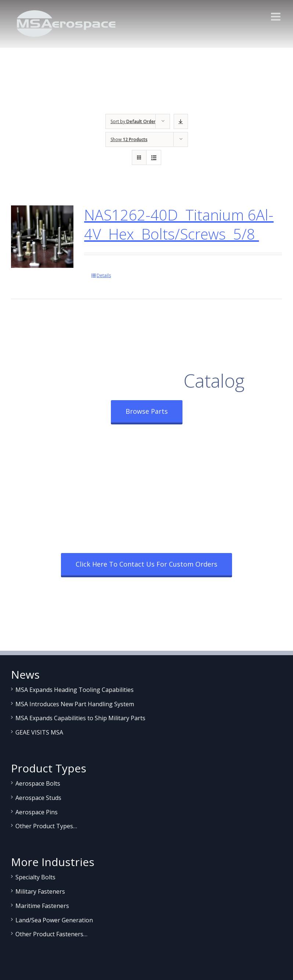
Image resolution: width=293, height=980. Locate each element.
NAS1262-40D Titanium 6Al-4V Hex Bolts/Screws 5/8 (179, 224)
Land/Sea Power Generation (54, 920)
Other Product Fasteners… (51, 934)
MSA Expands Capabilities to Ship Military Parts (80, 718)
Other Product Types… (46, 826)
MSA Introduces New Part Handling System (75, 704)
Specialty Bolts (35, 877)
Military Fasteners (40, 891)
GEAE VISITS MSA (39, 732)
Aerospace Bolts (38, 783)
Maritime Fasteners (42, 906)
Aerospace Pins (37, 812)
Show (129, 139)
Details (104, 275)
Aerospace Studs (38, 798)
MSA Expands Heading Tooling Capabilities (75, 690)
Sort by (133, 121)
